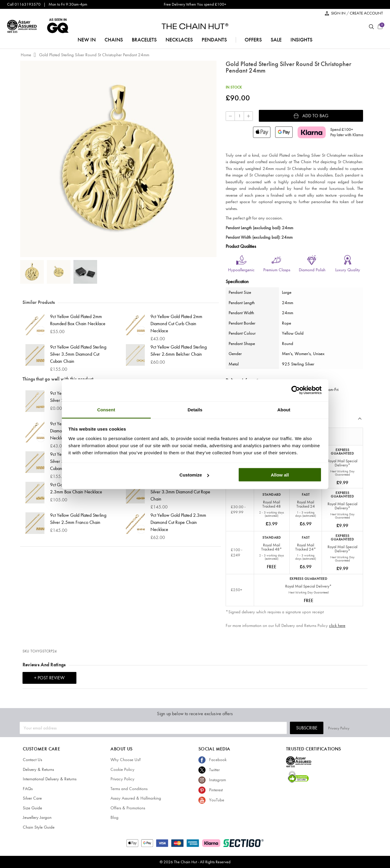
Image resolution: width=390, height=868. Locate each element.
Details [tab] (195, 409)
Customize (194, 475)
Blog (114, 817)
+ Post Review (49, 678)
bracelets (144, 40)
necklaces (179, 40)
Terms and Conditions (129, 789)
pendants (214, 40)
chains (114, 40)
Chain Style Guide (39, 827)
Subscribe (328, 728)
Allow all (280, 475)
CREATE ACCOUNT (366, 13)
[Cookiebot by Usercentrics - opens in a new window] (296, 390)
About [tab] (284, 409)
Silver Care (32, 798)
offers (253, 40)
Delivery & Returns (38, 769)
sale (276, 40)
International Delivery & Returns (50, 779)
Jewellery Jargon (37, 817)
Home (26, 55)
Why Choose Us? (126, 760)
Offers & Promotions (128, 808)
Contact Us (32, 760)
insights (301, 40)
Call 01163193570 (24, 4)
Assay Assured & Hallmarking (136, 798)
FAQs (28, 789)
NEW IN (87, 40)
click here (337, 625)
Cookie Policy (122, 769)
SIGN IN (339, 13)
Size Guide (32, 808)
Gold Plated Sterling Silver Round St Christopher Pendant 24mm (94, 55)
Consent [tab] (106, 409)
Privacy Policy (360, 728)
